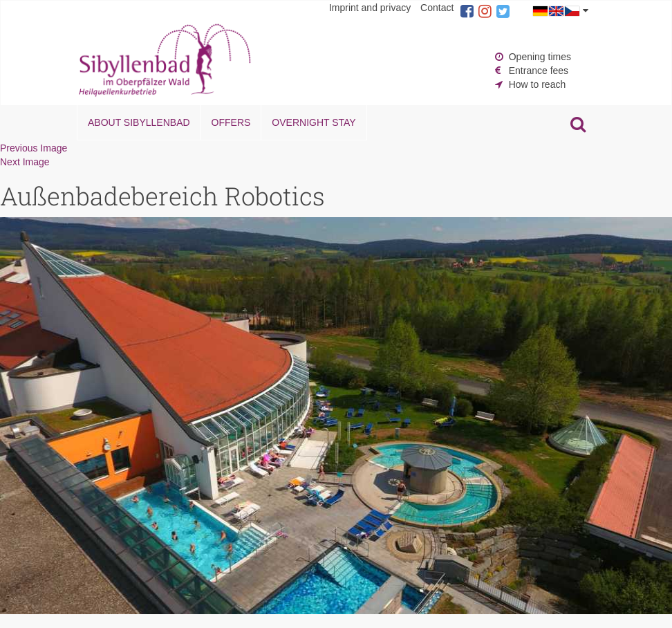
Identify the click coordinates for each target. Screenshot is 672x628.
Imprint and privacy (370, 8)
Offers (231, 122)
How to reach (537, 84)
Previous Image (34, 148)
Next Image (25, 162)
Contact (437, 8)
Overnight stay (314, 122)
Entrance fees (539, 71)
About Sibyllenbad (139, 122)
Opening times (540, 57)
